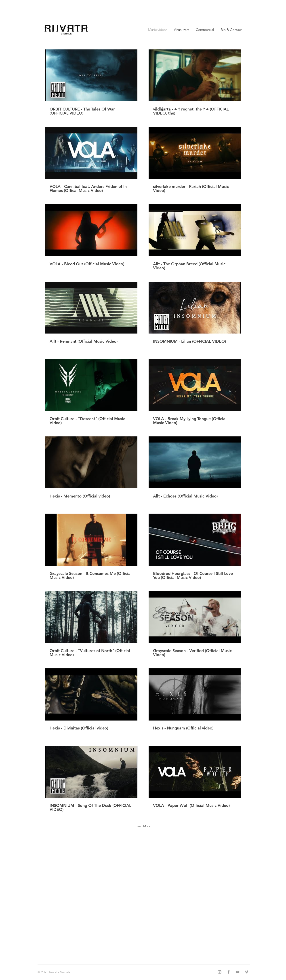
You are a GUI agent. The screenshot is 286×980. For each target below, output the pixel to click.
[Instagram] (220, 972)
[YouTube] (238, 972)
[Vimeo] (246, 972)
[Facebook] (229, 972)
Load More (143, 826)
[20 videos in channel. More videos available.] (143, 431)
